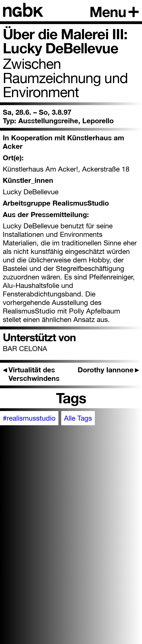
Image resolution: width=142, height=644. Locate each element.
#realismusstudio (29, 418)
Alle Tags (78, 418)
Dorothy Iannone (108, 370)
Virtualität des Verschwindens (31, 374)
